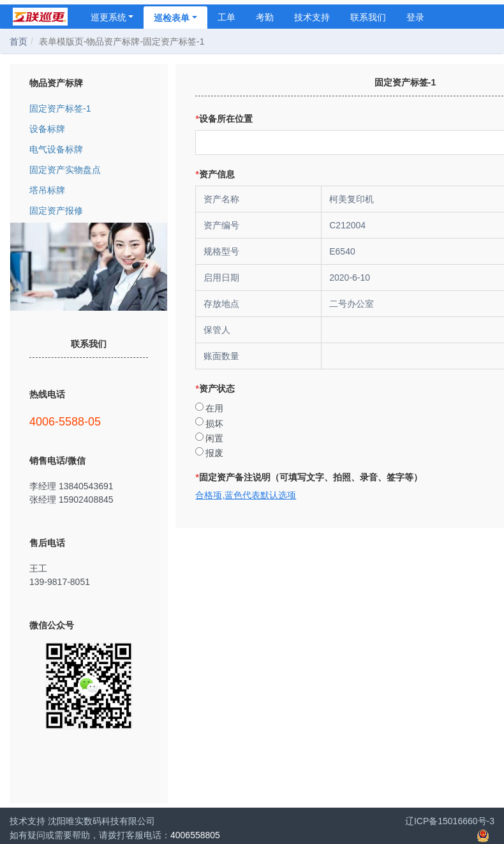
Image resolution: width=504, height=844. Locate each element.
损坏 (214, 424)
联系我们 (368, 17)
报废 (214, 453)
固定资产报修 (89, 210)
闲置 (214, 438)
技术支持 (312, 17)
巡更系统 (112, 17)
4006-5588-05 (89, 421)
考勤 (265, 17)
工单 (226, 17)
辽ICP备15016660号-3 (450, 821)
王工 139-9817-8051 (89, 575)
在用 (214, 408)
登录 (415, 17)
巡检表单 (175, 18)
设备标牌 (89, 129)
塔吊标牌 (89, 190)
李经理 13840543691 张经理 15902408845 (89, 492)
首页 (19, 41)
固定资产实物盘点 (89, 169)
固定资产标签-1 (89, 108)
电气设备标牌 (89, 149)
